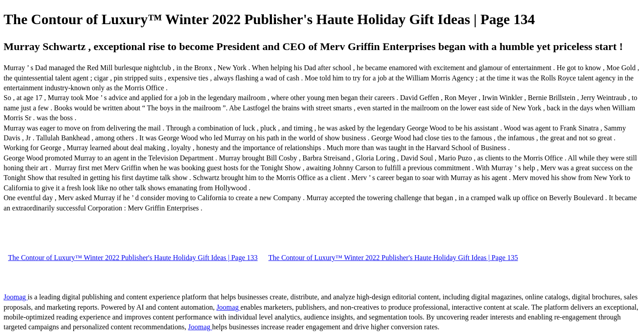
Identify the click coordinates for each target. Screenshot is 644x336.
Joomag (16, 297)
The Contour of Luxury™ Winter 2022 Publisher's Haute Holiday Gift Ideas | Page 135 (393, 258)
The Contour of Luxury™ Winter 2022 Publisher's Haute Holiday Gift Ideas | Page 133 (133, 258)
